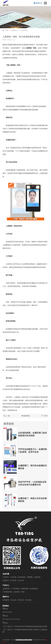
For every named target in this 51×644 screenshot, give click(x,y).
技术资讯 (25, 30)
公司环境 (13, 577)
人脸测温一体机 (19, 592)
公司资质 (13, 580)
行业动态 (13, 600)
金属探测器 (25, 589)
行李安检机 (16, 589)
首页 (7, 30)
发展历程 (37, 577)
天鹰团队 (30, 577)
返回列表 (26, 417)
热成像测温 (34, 589)
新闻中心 (15, 30)
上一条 (6, 417)
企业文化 (21, 580)
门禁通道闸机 (7, 592)
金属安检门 (7, 589)
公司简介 (6, 577)
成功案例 (6, 600)
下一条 (45, 417)
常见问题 (28, 600)
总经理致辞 (21, 577)
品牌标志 (6, 580)
